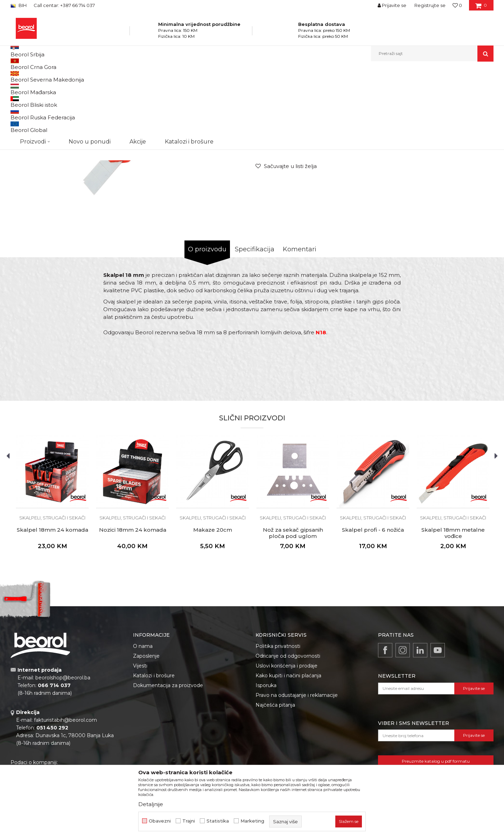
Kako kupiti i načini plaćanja (288, 748)
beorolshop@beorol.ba (63, 750)
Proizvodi (80, 76)
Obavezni (160, 821)
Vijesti (140, 738)
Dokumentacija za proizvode (168, 757)
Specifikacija (255, 321)
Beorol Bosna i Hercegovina (38, 76)
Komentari (300, 321)
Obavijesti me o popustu (465, 195)
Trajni (189, 821)
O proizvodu (207, 321)
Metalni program (112, 76)
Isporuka (266, 757)
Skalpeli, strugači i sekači (159, 76)
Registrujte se (430, 5)
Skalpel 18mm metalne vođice (453, 605)
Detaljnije (151, 804)
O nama (143, 718)
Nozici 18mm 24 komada (133, 602)
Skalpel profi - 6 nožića (373, 602)
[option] (41, 120)
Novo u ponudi (90, 53)
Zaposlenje (146, 728)
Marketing (252, 821)
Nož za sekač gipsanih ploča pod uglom (293, 605)
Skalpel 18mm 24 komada (52, 602)
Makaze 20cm (213, 602)
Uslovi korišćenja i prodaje (286, 738)
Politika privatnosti (278, 718)
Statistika (218, 821)
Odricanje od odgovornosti (288, 728)
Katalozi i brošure (154, 748)
